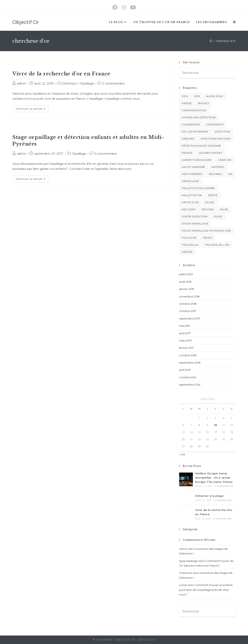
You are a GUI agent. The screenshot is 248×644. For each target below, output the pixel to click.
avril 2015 (185, 370)
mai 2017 (185, 326)
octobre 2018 (188, 304)
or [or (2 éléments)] (230, 174)
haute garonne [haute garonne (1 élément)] (193, 167)
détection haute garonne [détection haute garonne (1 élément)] (201, 146)
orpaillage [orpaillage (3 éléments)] (190, 181)
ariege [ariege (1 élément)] (187, 103)
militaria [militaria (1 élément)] (215, 174)
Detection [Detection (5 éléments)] (222, 132)
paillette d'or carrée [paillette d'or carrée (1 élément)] (198, 188)
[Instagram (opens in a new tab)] (124, 8)
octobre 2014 (188, 377)
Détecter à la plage (209, 496)
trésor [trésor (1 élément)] (187, 252)
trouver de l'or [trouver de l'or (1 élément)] (217, 245)
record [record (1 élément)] (208, 209)
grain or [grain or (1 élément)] (224, 160)
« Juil (182, 454)
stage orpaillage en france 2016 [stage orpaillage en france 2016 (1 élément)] (206, 231)
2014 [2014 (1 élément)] (185, 96)
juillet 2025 (186, 274)
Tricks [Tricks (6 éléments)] (207, 238)
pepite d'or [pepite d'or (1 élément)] (190, 202)
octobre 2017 (188, 311)
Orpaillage (87, 84)
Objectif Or (26, 22)
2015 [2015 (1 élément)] (197, 96)
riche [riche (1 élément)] (224, 209)
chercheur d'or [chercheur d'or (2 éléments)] (194, 110)
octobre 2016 (188, 355)
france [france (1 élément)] (187, 153)
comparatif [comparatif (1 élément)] (215, 124)
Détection (70, 84)
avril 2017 (185, 333)
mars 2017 (185, 341)
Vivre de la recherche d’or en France (61, 74)
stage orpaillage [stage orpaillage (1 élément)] (195, 224)
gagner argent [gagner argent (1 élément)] (211, 153)
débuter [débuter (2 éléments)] (188, 139)
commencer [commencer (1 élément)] (191, 124)
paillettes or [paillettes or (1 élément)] (192, 195)
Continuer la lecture (32, 108)
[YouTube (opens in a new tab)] (133, 8)
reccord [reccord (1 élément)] (189, 209)
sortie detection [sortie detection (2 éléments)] (195, 216)
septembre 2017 (190, 318)
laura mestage (189, 561)
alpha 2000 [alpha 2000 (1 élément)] (215, 96)
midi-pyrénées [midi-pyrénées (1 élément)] (192, 174)
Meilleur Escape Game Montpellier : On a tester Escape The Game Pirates (214, 478)
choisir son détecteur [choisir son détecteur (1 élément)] (199, 117)
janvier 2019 (187, 289)
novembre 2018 (189, 296)
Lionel (183, 585)
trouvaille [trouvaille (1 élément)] (190, 245)
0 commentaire (113, 84)
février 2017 (186, 348)
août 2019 (185, 282)
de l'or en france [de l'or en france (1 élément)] (195, 132)
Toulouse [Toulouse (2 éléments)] (189, 238)
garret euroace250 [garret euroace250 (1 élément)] (197, 160)
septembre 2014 (190, 385)
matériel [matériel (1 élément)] (218, 167)
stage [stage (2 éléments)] (218, 216)
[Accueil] (211, 41)
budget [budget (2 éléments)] (204, 103)
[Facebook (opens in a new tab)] (115, 8)
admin (21, 84)
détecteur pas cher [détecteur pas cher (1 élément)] (216, 139)
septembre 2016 (190, 363)
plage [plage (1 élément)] (210, 202)
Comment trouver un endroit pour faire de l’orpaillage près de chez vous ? (206, 590)
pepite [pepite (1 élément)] (213, 195)
